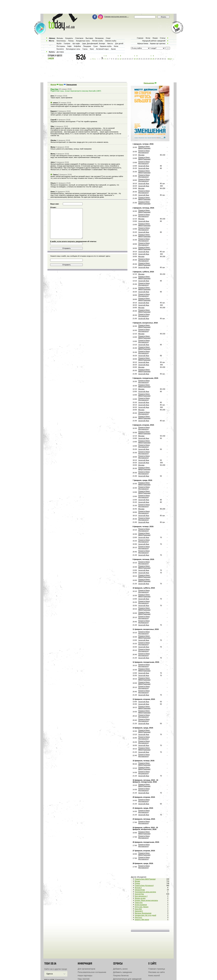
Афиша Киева (143, 43)
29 (160, 59)
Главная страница (157, 969)
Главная (140, 38)
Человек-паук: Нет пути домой (145, 915)
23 (146, 59)
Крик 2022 (138, 909)
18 (135, 59)
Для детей (119, 43)
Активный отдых (102, 49)
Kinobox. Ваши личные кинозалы (146, 900)
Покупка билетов (121, 976)
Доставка (60, 52)
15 (128, 59)
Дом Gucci (138, 917)
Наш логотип (84, 979)
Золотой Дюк (139, 894)
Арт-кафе (76, 43)
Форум (53, 85)
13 (123, 59)
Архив (113, 49)
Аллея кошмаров (141, 905)
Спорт (108, 38)
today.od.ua (50, 964)
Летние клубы (98, 41)
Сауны (85, 49)
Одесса (49, 974)
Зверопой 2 (139, 911)
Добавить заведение (123, 972)
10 (116, 59)
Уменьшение (150, 83)
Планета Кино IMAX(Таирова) (145, 879)
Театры (71, 41)
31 (165, 59)
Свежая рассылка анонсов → (116, 17)
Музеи (59, 43)
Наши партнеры (85, 976)
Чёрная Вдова (140, 890)
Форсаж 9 (138, 888)
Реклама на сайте (156, 972)
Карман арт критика (158, 43)
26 (153, 59)
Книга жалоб (154, 976)
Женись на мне (140, 898)
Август (170, 59)
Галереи (67, 43)
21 (142, 59)
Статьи (163, 38)
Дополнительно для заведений (127, 979)
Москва (137, 881)
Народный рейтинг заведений (154, 41)
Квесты (110, 43)
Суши (95, 46)
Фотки (148, 38)
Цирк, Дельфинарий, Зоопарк (94, 43)
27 (156, 59)
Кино (61, 85)
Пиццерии (87, 46)
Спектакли (79, 38)
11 (118, 59)
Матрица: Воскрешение (143, 913)
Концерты (69, 38)
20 (139, 59)
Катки (116, 46)
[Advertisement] (109, 7)
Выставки (89, 38)
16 (130, 59)
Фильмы (60, 38)
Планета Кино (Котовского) (144, 886)
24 (149, 59)
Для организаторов (86, 969)
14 (125, 59)
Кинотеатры (61, 41)
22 (144, 59)
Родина (137, 883)
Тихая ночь (139, 903)
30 (163, 59)
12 (121, 59)
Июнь (94, 59)
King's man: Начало (142, 907)
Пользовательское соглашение (92, 972)
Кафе (69, 46)
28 (158, 59)
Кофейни (77, 46)
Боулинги (60, 49)
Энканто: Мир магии (142, 920)
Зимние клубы (111, 41)
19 (137, 59)
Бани (92, 49)
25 (151, 59)
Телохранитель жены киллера (145, 892)
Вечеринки (99, 38)
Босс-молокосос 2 (141, 896)
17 (132, 59)
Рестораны (61, 46)
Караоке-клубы (106, 46)
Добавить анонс (120, 969)
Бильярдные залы (73, 49)
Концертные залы (83, 41)
